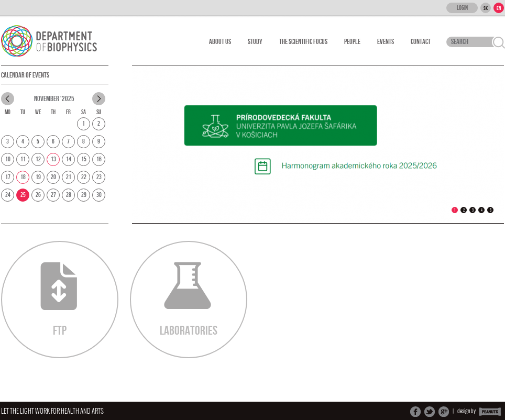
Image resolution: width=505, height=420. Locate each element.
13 (53, 159)
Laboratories (189, 300)
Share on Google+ (444, 412)
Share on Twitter (430, 412)
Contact (421, 42)
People (352, 42)
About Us (220, 42)
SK (486, 8)
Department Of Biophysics (55, 41)
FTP (59, 300)
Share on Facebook (415, 412)
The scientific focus (303, 42)
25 (23, 195)
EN (499, 8)
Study (255, 42)
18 (23, 177)
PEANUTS (490, 412)
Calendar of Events (25, 75)
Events (386, 42)
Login (462, 8)
